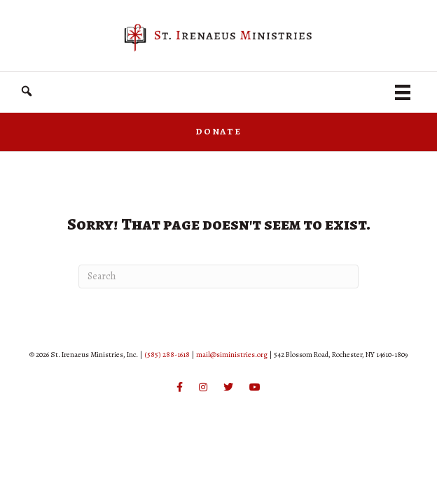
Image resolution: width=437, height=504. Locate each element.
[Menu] (403, 92)
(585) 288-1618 (167, 355)
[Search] (218, 276)
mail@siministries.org (232, 355)
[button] (27, 91)
